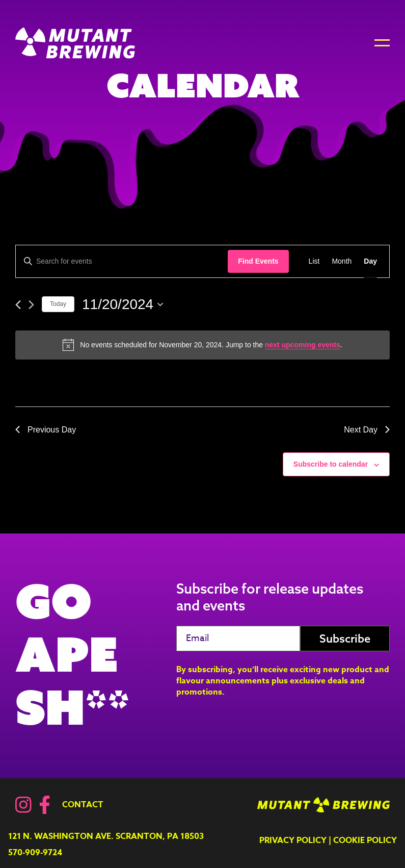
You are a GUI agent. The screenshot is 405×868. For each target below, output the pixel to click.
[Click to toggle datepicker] (123, 304)
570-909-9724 (35, 853)
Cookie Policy (365, 840)
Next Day (367, 430)
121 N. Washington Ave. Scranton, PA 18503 (106, 836)
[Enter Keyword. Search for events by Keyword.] (122, 261)
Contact (83, 805)
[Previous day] (18, 305)
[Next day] (31, 305)
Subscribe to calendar (331, 464)
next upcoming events (303, 345)
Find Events (258, 261)
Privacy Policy (293, 840)
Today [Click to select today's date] (58, 304)
